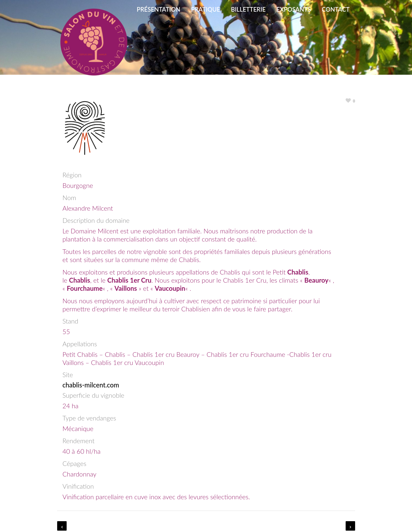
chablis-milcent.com (91, 385)
